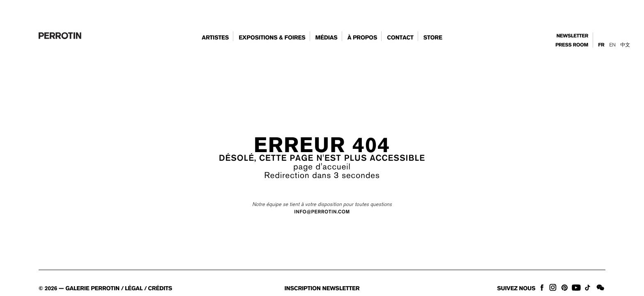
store (433, 38)
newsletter (573, 36)
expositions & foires (272, 38)
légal (134, 289)
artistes (215, 38)
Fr (601, 45)
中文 (625, 45)
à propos (362, 38)
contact (400, 38)
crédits (160, 289)
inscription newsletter (322, 289)
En (612, 45)
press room (572, 45)
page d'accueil (322, 166)
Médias (326, 38)
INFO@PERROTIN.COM (322, 212)
